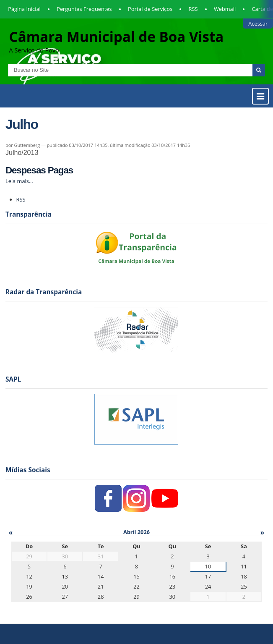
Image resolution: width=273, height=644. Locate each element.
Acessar (258, 24)
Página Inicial (24, 9)
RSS (193, 9)
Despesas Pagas (39, 170)
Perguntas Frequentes (84, 9)
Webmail (225, 9)
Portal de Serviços (150, 9)
